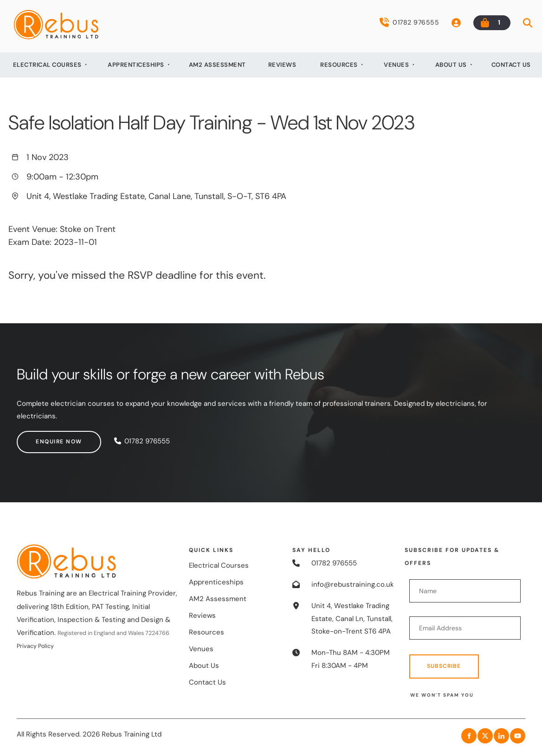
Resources (339, 65)
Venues (396, 65)
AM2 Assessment (217, 65)
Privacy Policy (35, 646)
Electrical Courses (47, 65)
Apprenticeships (136, 65)
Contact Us (511, 65)
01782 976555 (409, 22)
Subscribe (444, 666)
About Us (451, 65)
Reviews (282, 65)
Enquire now (40, 437)
